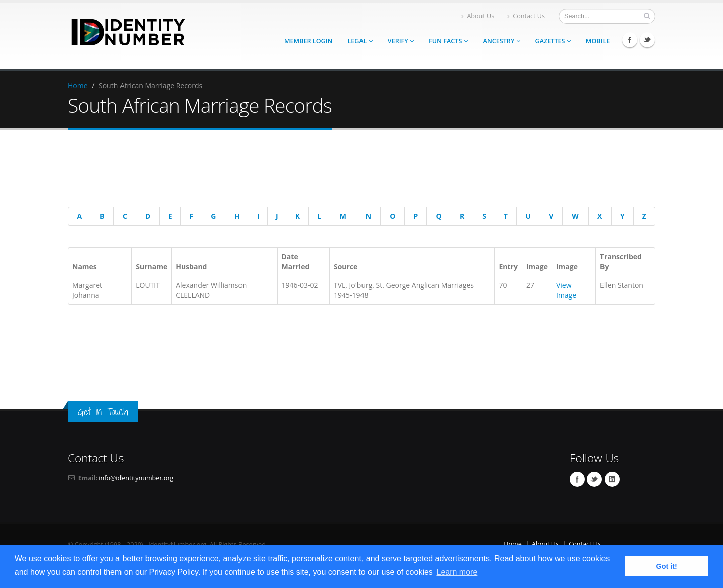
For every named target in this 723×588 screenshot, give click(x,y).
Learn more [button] (457, 572)
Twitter (647, 40)
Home (78, 86)
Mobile (598, 41)
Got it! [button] (667, 566)
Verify (401, 41)
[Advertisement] (354, 170)
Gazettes (553, 41)
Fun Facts (448, 41)
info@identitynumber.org (136, 478)
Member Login (308, 41)
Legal (360, 41)
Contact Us (526, 16)
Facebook (630, 40)
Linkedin (612, 479)
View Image (566, 290)
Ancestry (502, 41)
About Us (478, 16)
